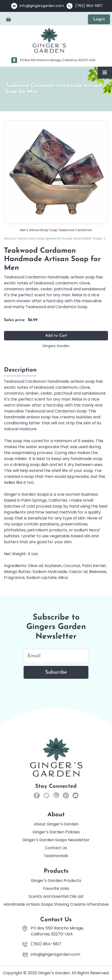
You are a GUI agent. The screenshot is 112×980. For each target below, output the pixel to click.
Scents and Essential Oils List (56, 896)
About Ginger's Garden (56, 824)
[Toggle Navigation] (105, 73)
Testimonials (56, 856)
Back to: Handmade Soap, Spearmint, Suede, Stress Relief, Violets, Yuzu (56, 238)
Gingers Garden (56, 346)
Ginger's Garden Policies (56, 832)
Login (99, 19)
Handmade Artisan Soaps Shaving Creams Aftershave (56, 904)
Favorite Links (56, 888)
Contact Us (56, 848)
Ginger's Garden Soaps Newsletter (56, 840)
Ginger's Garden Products (56, 881)
